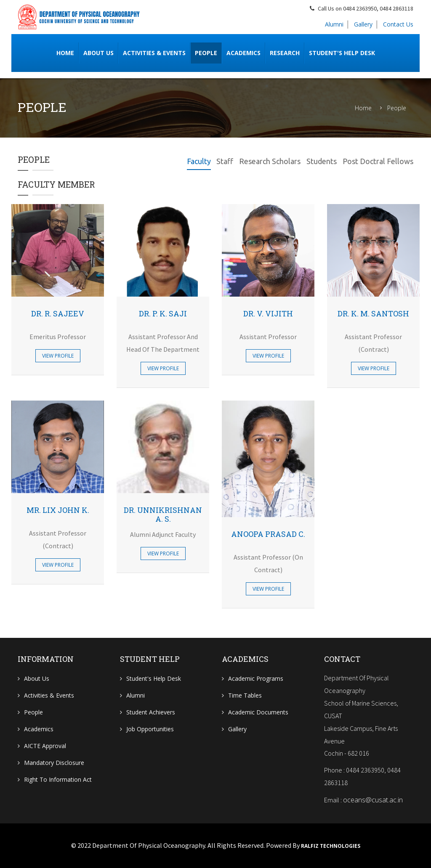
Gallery (363, 24)
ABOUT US (98, 53)
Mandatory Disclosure (54, 763)
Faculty (198, 161)
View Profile (58, 356)
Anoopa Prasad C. (268, 534)
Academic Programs (256, 678)
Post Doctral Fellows (378, 161)
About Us (37, 678)
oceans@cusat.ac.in (373, 800)
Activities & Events (154, 53)
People (206, 53)
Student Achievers (151, 712)
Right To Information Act (58, 779)
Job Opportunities (150, 729)
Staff (225, 161)
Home (65, 53)
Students (322, 161)
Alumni (334, 24)
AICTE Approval (45, 746)
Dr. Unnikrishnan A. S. (163, 515)
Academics (243, 53)
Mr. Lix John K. (58, 510)
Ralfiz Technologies (331, 846)
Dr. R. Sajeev (58, 313)
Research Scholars (270, 161)
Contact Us (398, 24)
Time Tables (245, 695)
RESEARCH (285, 53)
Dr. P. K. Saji (163, 313)
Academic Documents (258, 712)
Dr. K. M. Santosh (373, 313)
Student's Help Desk (342, 53)
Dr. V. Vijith (268, 313)
